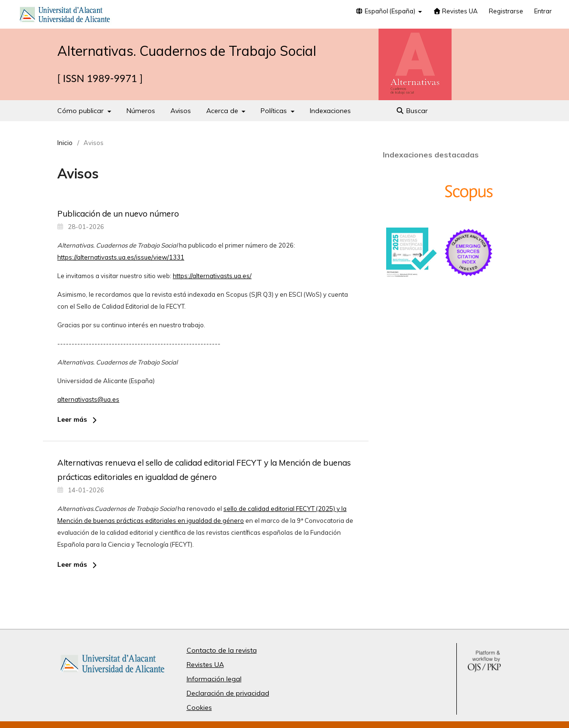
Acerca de (223, 111)
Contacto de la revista (222, 650)
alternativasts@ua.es (88, 399)
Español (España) (386, 11)
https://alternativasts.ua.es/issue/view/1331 (121, 257)
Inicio (65, 143)
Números (141, 111)
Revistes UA (455, 11)
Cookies (199, 707)
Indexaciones (330, 111)
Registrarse (506, 11)
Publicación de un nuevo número (118, 213)
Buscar (412, 111)
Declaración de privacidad (228, 693)
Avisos (181, 111)
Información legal (214, 679)
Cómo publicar (81, 111)
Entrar (543, 11)
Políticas (275, 111)
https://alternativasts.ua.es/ (212, 276)
